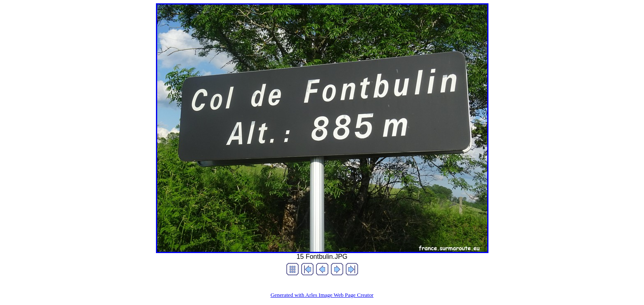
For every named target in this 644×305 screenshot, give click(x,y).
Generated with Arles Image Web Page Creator (322, 295)
